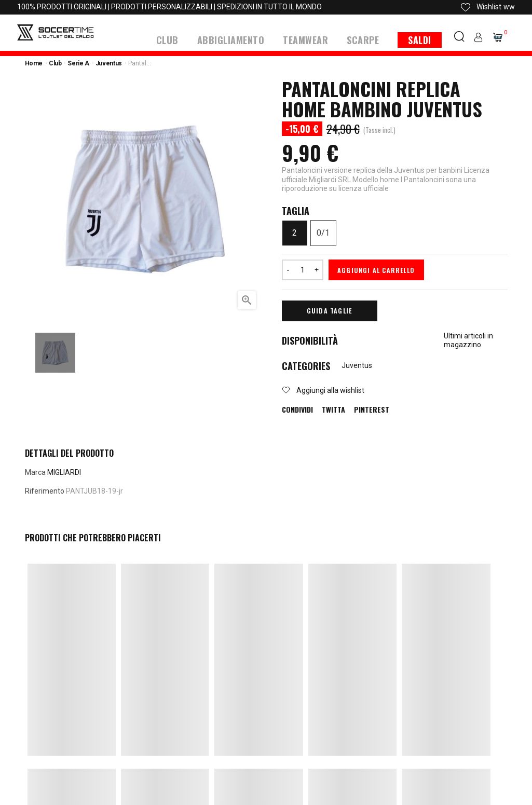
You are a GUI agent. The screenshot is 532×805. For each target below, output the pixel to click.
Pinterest (372, 409)
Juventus (357, 365)
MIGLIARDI (64, 472)
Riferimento (45, 490)
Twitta (333, 409)
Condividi (297, 409)
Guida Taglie (329, 310)
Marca (35, 472)
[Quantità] (303, 269)
